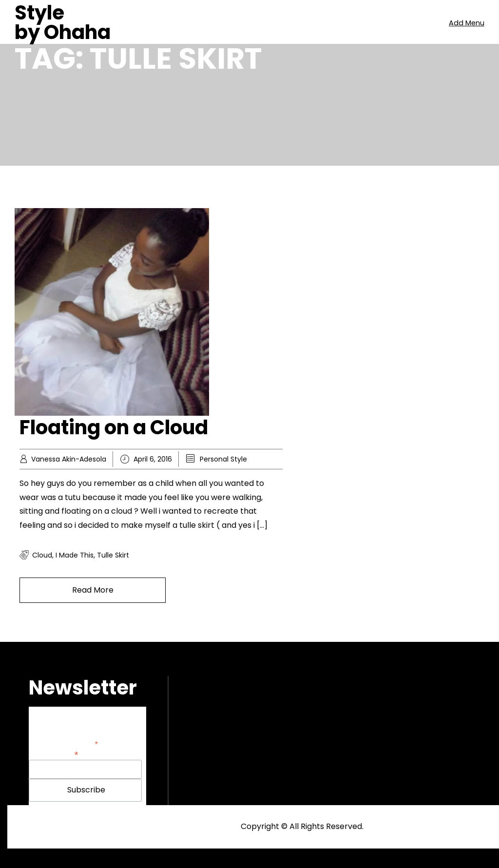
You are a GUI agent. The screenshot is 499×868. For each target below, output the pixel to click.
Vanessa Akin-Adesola (69, 459)
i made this (75, 555)
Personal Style (223, 459)
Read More (93, 590)
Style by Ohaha (63, 22)
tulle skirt (113, 555)
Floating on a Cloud (114, 427)
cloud (42, 555)
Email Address (54, 754)
